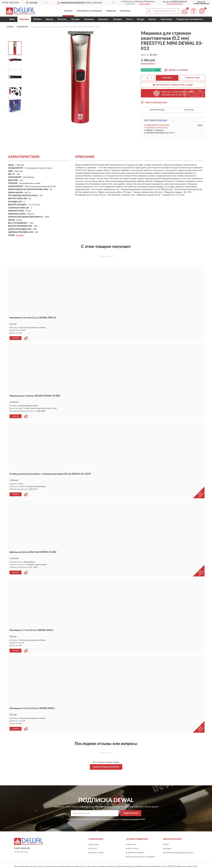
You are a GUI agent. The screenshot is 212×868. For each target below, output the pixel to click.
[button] (175, 4)
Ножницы (89, 19)
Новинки (111, 11)
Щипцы (49, 19)
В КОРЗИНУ (167, 78)
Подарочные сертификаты (190, 19)
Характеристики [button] (157, 110)
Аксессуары (166, 19)
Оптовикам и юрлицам (89, 11)
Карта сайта (133, 847)
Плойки (37, 19)
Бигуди (141, 19)
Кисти (129, 19)
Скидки (168, 847)
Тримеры (117, 19)
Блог (167, 843)
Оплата (94, 847)
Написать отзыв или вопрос (106, 766)
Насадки (75, 19)
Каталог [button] (68, 11)
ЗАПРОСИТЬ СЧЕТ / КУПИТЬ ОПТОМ (173, 85)
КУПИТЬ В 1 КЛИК (192, 78)
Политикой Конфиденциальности (106, 818)
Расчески (62, 19)
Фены (12, 19)
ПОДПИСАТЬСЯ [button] (131, 812)
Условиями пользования (130, 818)
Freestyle (20, 235)
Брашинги (103, 19)
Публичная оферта (136, 852)
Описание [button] (189, 110)
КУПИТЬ (16, 338)
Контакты (125, 11)
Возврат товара (97, 852)
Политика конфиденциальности (179, 852)
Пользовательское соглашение (141, 856)
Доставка (94, 843)
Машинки (24, 19)
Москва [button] (163, 120)
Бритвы (152, 19)
